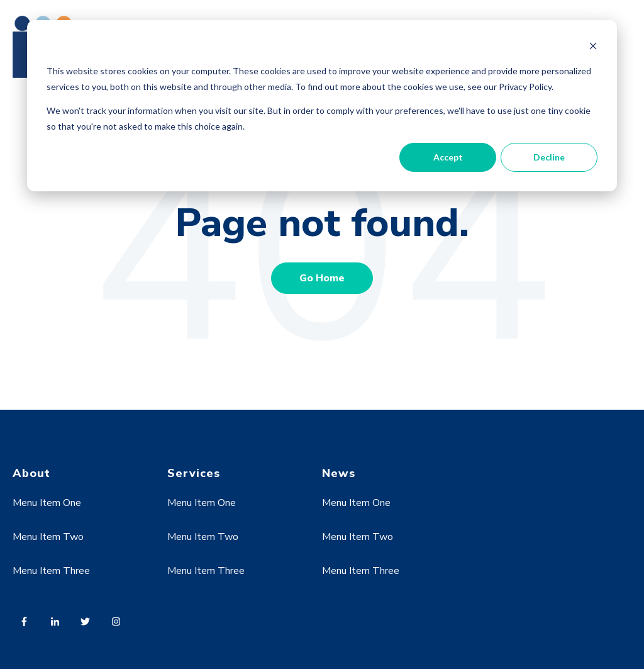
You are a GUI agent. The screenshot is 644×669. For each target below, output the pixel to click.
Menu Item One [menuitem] (47, 503)
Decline (549, 157)
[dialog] (322, 106)
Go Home (322, 278)
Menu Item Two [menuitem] (48, 537)
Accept (448, 157)
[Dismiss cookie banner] (593, 48)
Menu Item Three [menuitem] (51, 571)
